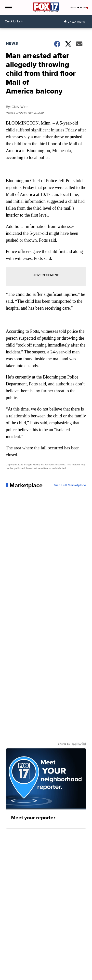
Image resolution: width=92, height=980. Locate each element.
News (12, 43)
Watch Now (79, 8)
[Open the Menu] (8, 7)
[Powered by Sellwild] (79, 744)
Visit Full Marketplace (70, 485)
